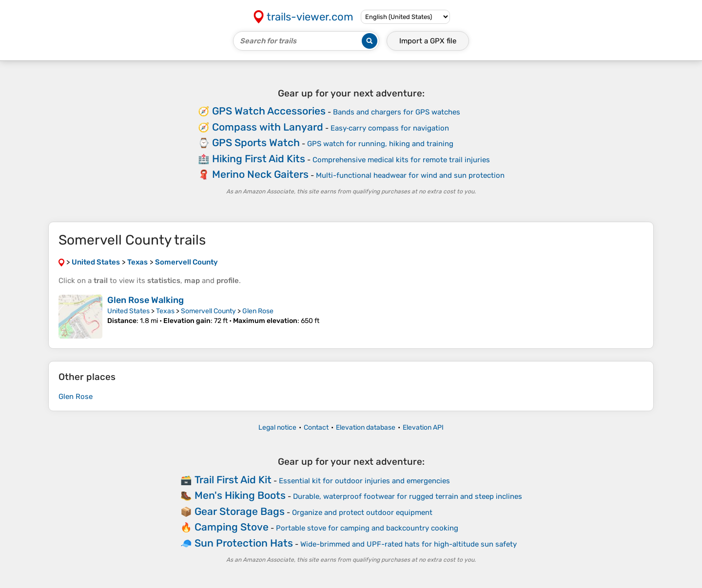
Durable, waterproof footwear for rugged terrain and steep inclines (408, 496)
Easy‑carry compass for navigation (390, 128)
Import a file (428, 41)
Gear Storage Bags (240, 511)
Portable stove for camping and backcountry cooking (367, 528)
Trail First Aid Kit (233, 480)
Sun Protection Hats (244, 543)
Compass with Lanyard (268, 127)
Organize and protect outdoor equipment (362, 512)
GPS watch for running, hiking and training (380, 144)
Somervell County (208, 311)
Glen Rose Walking (146, 300)
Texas (165, 311)
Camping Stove (232, 527)
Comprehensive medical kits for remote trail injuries (401, 160)
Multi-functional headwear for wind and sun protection (410, 175)
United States (128, 311)
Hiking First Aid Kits (259, 159)
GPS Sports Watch (256, 142)
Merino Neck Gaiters (260, 174)
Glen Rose (258, 311)
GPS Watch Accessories (269, 111)
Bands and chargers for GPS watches (397, 112)
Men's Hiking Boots (240, 495)
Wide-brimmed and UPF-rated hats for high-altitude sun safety (409, 544)
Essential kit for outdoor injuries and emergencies (364, 481)
